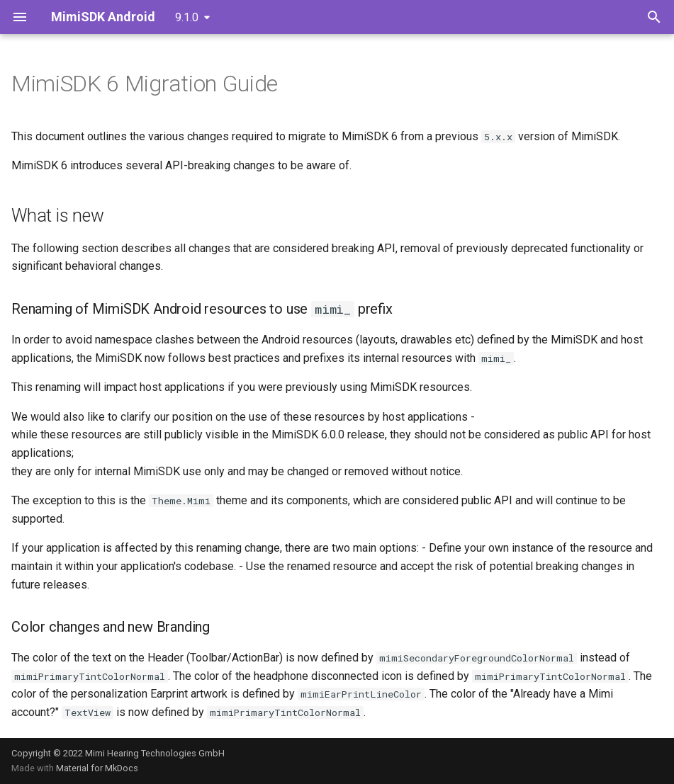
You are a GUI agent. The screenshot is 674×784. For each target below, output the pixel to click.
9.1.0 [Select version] (187, 17)
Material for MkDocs (97, 768)
